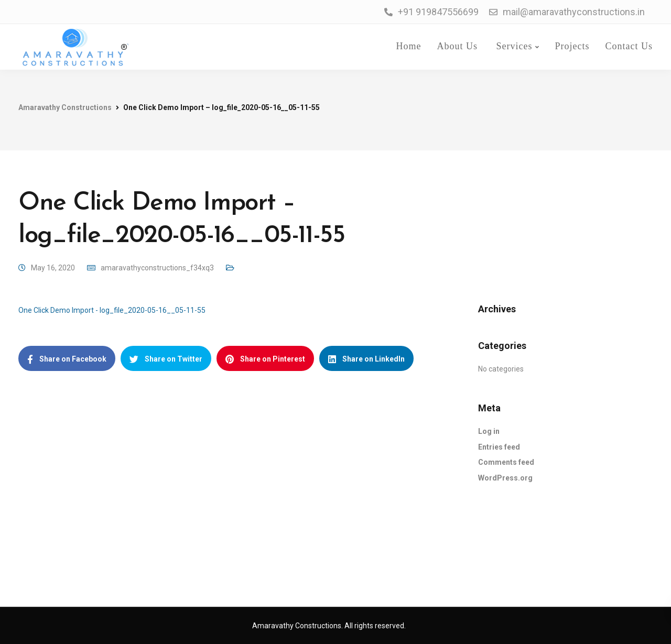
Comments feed (506, 462)
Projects (572, 46)
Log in (489, 431)
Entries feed (499, 447)
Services (513, 46)
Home (407, 46)
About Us (458, 46)
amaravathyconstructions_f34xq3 (157, 268)
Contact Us (629, 46)
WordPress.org (505, 478)
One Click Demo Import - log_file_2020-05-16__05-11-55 (112, 310)
